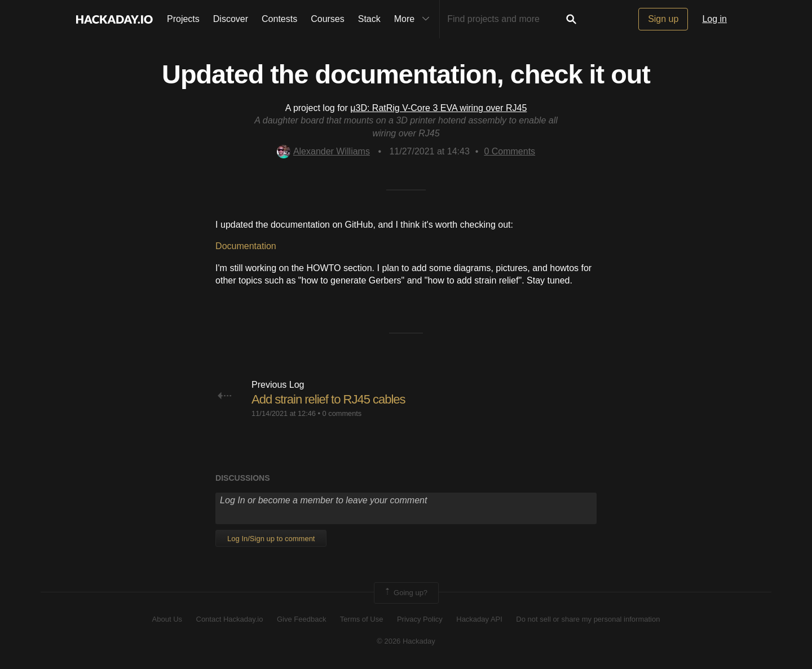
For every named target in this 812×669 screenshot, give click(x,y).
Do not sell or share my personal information (588, 619)
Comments (509, 151)
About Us (167, 619)
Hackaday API (479, 619)
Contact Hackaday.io (230, 619)
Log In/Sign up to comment (271, 539)
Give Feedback (301, 619)
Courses (328, 19)
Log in (714, 19)
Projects (183, 19)
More (414, 19)
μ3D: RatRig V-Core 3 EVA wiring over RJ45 (438, 108)
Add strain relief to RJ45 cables (328, 399)
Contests (279, 19)
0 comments (342, 413)
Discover (231, 19)
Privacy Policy (420, 619)
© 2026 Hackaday (406, 641)
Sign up (663, 19)
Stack (369, 19)
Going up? (405, 593)
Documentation (246, 246)
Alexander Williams (323, 151)
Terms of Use (362, 619)
